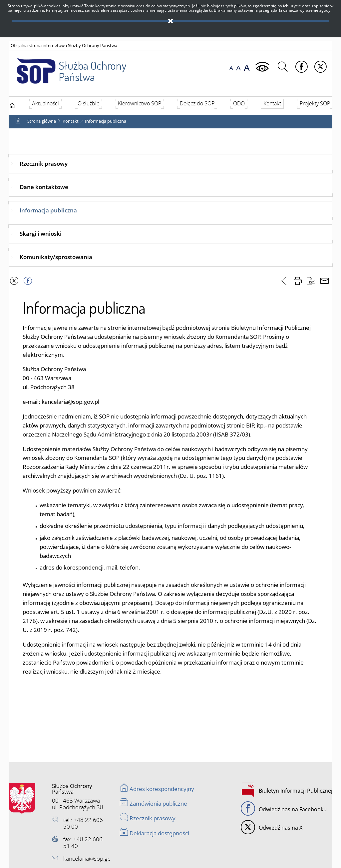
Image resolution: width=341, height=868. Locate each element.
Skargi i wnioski (41, 234)
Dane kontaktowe (44, 187)
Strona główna (42, 121)
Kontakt (71, 121)
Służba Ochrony (67, 67)
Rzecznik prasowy (44, 164)
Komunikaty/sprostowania (56, 257)
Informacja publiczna (106, 121)
